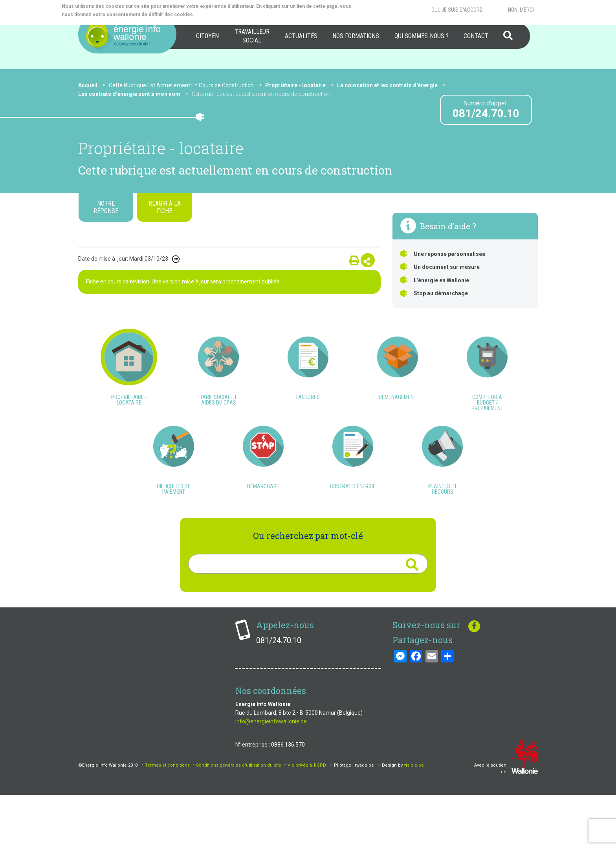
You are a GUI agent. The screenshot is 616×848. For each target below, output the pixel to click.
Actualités (301, 36)
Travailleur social (252, 36)
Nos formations (356, 36)
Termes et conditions (167, 818)
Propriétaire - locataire (295, 85)
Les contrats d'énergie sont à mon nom (129, 94)
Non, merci (521, 10)
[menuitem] (207, 36)
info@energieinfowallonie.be (271, 774)
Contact (476, 36)
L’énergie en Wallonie (441, 280)
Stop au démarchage (441, 293)
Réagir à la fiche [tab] (165, 207)
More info (227, 15)
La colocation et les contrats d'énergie (387, 85)
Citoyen (207, 36)
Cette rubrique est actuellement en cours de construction (261, 94)
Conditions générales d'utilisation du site (239, 818)
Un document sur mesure (447, 267)
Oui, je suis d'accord (457, 10)
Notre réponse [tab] (106, 207)
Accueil (88, 85)
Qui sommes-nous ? (422, 36)
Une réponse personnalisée (449, 254)
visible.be (414, 818)
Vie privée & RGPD (307, 818)
